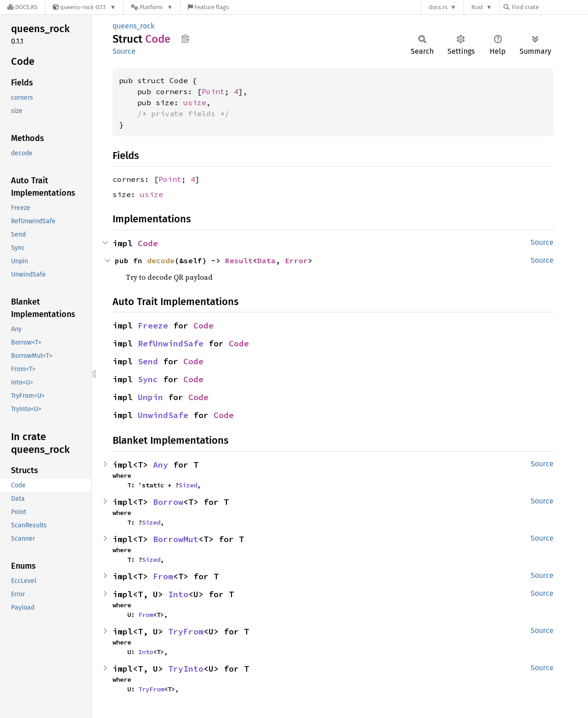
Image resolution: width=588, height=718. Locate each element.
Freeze (153, 325)
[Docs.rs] (23, 7)
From (163, 576)
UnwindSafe (163, 415)
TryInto (186, 669)
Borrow (168, 502)
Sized (188, 485)
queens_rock (133, 26)
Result (239, 260)
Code (148, 243)
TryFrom (186, 631)
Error (296, 260)
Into (178, 594)
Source (124, 51)
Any (161, 465)
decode (161, 260)
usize (195, 102)
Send (148, 361)
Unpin (150, 397)
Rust (477, 7)
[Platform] (152, 7)
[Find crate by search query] (549, 7)
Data (266, 260)
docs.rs (438, 7)
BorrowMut (176, 539)
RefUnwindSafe (171, 343)
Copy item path (185, 39)
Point (213, 91)
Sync (148, 379)
